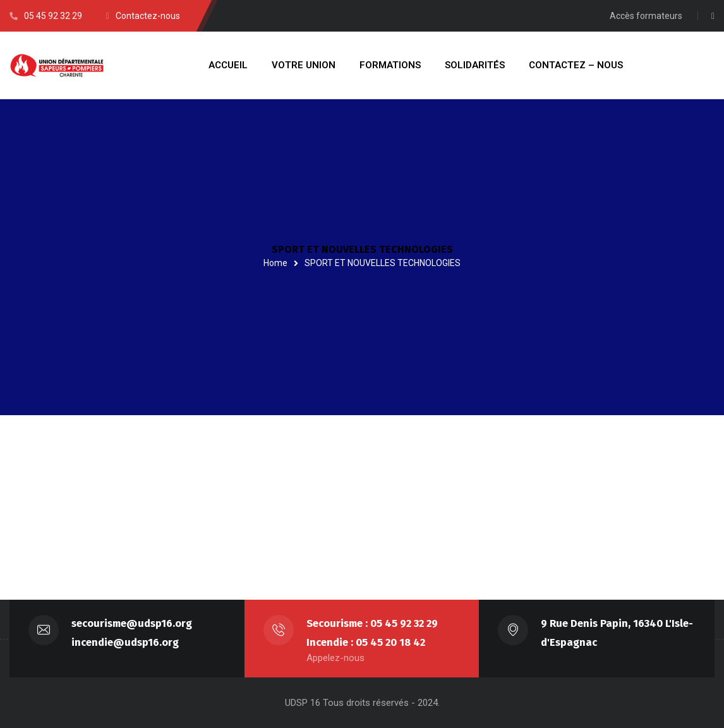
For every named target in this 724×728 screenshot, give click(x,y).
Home (275, 263)
